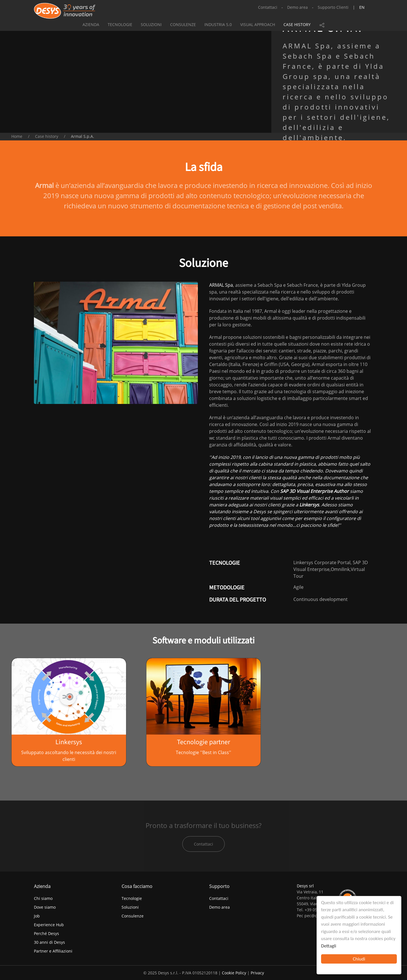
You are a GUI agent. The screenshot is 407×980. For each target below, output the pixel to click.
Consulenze (183, 24)
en (362, 7)
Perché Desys (46, 933)
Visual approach (258, 24)
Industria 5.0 (218, 24)
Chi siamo (43, 898)
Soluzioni (151, 24)
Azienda (91, 24)
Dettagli (329, 946)
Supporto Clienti (333, 7)
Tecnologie (120, 24)
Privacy (257, 973)
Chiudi (359, 959)
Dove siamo (45, 907)
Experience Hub (49, 925)
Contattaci (268, 7)
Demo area (297, 7)
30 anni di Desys (49, 942)
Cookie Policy (234, 973)
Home (17, 136)
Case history (297, 24)
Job (37, 916)
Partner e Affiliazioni (53, 951)
